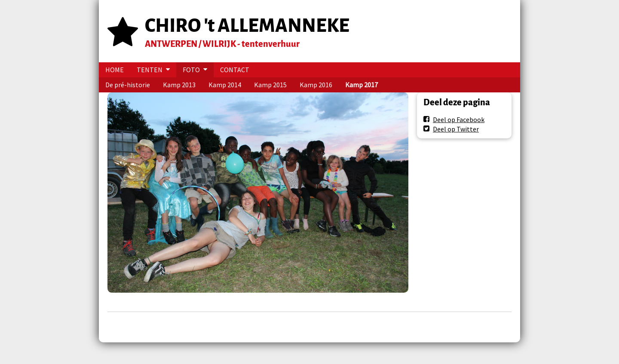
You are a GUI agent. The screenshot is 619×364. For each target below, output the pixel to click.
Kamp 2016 (316, 85)
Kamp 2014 (225, 85)
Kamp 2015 (270, 85)
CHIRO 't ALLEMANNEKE (247, 26)
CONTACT (235, 70)
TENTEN (150, 70)
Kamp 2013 (179, 85)
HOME (115, 70)
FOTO (191, 70)
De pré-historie (128, 85)
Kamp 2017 (362, 85)
